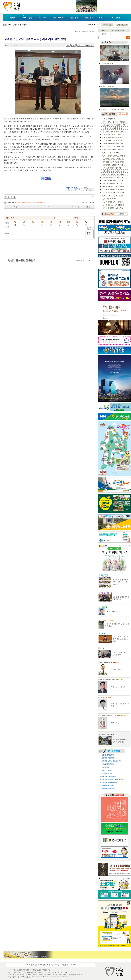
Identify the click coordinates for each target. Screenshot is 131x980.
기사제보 (73, 965)
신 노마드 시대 (116, 669)
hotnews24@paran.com (86, 188)
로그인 (106, 30)
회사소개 (29, 965)
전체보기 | (88, 202)
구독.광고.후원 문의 (61, 965)
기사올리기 (123, 30)
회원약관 (50, 965)
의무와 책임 (115, 723)
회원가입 (114, 30)
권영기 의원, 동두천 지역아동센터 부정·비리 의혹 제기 (120, 582)
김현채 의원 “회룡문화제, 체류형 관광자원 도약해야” (120, 639)
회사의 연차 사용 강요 (118, 687)
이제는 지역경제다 (112, 612)
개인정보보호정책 (39, 965)
